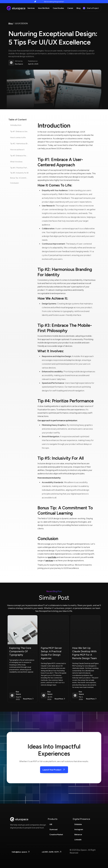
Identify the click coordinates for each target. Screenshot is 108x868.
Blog (11, 23)
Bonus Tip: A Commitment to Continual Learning (19, 178)
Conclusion (14, 183)
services (49, 560)
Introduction (16, 125)
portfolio (52, 557)
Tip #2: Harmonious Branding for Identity (19, 143)
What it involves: (17, 162)
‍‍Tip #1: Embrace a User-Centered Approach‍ (19, 131)
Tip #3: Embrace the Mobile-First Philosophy (19, 156)
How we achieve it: (18, 150)
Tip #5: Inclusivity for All (19, 173)
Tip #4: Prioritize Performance (19, 168)
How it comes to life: (18, 137)
